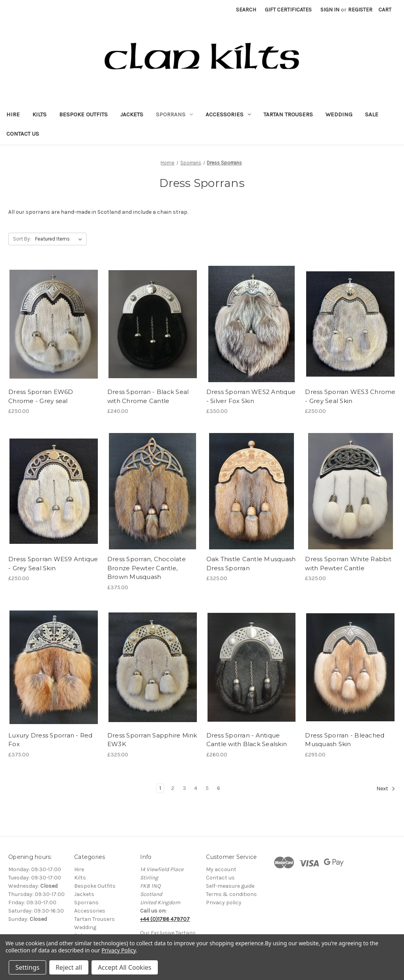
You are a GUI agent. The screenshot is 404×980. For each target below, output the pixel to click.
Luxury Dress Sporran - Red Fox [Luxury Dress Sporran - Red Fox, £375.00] (50, 740)
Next (386, 789)
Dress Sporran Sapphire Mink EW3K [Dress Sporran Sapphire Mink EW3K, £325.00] (152, 740)
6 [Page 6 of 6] (219, 788)
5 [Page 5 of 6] (207, 788)
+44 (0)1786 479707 (165, 919)
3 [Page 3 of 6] (184, 788)
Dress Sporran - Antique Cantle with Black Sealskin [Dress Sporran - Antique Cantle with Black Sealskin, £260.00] (247, 740)
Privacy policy (224, 903)
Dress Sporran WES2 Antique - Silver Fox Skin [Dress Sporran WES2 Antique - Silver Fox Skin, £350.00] (251, 396)
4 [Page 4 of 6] (196, 788)
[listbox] (60, 239)
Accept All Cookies (125, 967)
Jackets (132, 114)
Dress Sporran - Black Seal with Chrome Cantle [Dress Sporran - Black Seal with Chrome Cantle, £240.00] (148, 396)
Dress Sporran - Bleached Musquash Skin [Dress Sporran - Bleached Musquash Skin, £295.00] (345, 740)
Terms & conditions (231, 894)
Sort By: (22, 239)
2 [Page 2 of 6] (173, 788)
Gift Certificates (288, 10)
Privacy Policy (119, 950)
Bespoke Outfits (83, 114)
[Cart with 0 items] (385, 10)
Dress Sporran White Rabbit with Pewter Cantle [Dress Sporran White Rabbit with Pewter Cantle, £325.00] (348, 564)
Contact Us (23, 134)
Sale (372, 114)
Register (360, 10)
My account (221, 869)
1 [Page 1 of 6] (160, 788)
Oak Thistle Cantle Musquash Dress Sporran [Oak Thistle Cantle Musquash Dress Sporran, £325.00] (251, 564)
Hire (13, 114)
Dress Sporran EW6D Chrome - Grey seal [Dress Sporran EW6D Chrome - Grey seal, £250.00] (41, 396)
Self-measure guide (230, 886)
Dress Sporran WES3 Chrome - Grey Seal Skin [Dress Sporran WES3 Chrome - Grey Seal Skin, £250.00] (350, 396)
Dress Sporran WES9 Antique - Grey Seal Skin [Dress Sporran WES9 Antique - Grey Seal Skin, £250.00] (53, 564)
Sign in (330, 10)
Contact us (220, 878)
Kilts (39, 114)
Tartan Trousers (288, 114)
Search (246, 10)
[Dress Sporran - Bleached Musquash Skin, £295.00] (350, 667)
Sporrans (174, 114)
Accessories (228, 114)
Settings (27, 967)
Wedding (339, 114)
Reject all (69, 967)
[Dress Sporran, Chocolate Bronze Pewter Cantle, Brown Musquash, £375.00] (153, 491)
